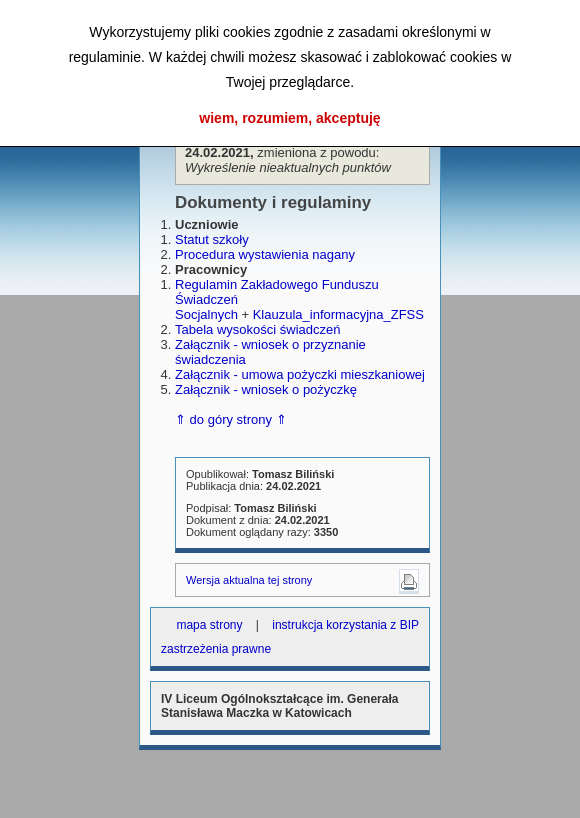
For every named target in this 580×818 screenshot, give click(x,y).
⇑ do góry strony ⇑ (231, 419)
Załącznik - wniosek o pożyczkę (266, 389)
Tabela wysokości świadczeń (257, 329)
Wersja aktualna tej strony (249, 580)
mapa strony (209, 625)
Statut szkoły (212, 239)
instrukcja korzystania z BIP (345, 625)
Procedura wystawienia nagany (265, 254)
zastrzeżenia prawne (216, 649)
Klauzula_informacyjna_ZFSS (338, 314)
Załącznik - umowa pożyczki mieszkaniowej (300, 374)
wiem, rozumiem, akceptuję (289, 118)
